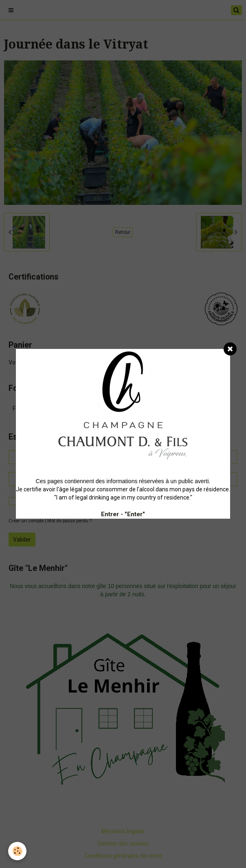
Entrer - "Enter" (123, 514)
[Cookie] (17, 851)
